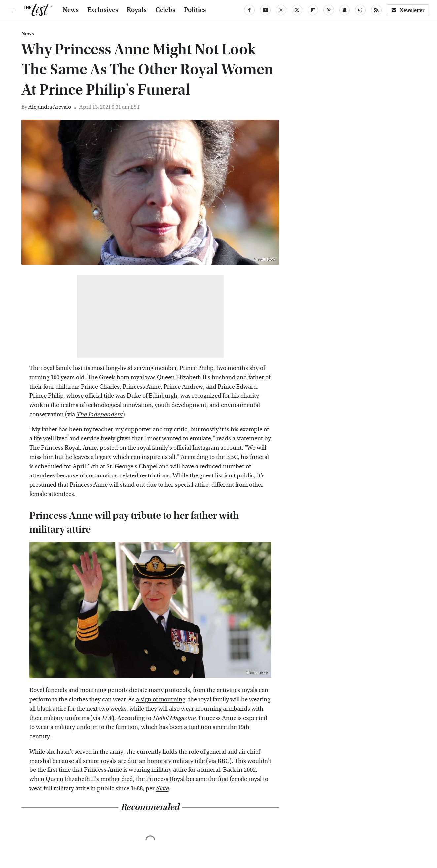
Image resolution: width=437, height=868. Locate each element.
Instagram (206, 448)
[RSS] (376, 10)
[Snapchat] (345, 10)
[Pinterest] (329, 10)
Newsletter (408, 10)
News (71, 10)
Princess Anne (89, 485)
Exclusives (103, 10)
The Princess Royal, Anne (63, 448)
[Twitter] (297, 10)
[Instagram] (281, 10)
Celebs (165, 10)
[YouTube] (265, 10)
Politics (195, 10)
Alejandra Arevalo (50, 107)
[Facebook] (249, 10)
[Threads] (360, 10)
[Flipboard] (313, 10)
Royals (137, 10)
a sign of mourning (161, 700)
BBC (232, 457)
